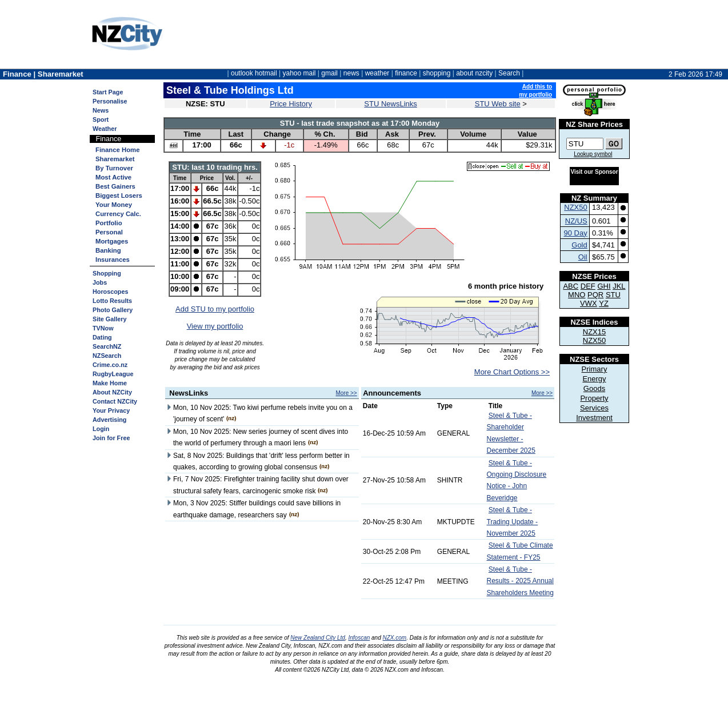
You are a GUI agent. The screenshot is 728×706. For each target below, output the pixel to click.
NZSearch (107, 356)
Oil (583, 257)
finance (406, 73)
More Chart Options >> (512, 372)
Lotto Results (112, 301)
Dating (102, 337)
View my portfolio (215, 326)
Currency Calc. (118, 214)
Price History (291, 104)
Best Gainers (115, 186)
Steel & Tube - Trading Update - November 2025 (513, 522)
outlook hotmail (254, 73)
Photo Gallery (113, 310)
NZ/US (576, 221)
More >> (346, 393)
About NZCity (112, 392)
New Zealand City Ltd (318, 638)
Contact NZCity (115, 401)
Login (101, 429)
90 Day (576, 233)
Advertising (109, 420)
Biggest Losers (119, 196)
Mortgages (112, 241)
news (351, 73)
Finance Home (117, 150)
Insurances (113, 260)
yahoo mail (299, 73)
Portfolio (109, 223)
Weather (105, 129)
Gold (579, 245)
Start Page (108, 92)
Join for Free (111, 438)
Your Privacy (111, 410)
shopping (437, 73)
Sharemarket (115, 159)
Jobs (100, 282)
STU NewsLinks (390, 104)
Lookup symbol (593, 154)
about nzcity (474, 73)
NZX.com (395, 638)
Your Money (114, 205)
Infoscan (359, 638)
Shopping (107, 273)
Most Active (113, 177)
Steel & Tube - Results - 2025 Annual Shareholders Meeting (520, 581)
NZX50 (575, 207)
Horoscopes (110, 292)
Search (509, 73)
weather (377, 73)
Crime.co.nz (110, 365)
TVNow (103, 328)
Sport (101, 119)
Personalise (110, 101)
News (101, 110)
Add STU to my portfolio (215, 309)
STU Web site (498, 104)
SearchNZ (107, 346)
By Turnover (114, 168)
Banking (108, 250)
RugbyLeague (113, 374)
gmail (329, 73)
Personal (109, 232)
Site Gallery (109, 319)
